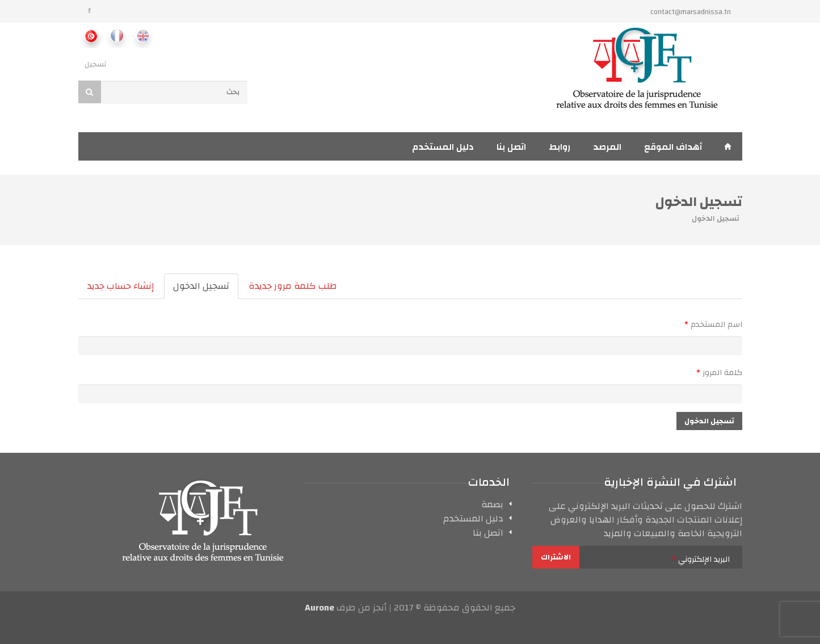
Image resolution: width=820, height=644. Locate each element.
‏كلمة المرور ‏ (719, 373)
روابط (560, 147)
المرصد (607, 147)
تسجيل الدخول (197, 288)
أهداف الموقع (673, 147)
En (142, 35)
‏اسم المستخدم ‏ (713, 325)
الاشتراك (556, 557)
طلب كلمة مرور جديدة (293, 286)
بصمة (492, 506)
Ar (91, 35)
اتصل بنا (511, 147)
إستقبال (728, 146)
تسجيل (95, 64)
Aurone (319, 608)
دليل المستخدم (443, 147)
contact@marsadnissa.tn (691, 12)
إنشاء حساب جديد (121, 286)
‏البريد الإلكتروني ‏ (701, 559)
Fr (117, 35)
